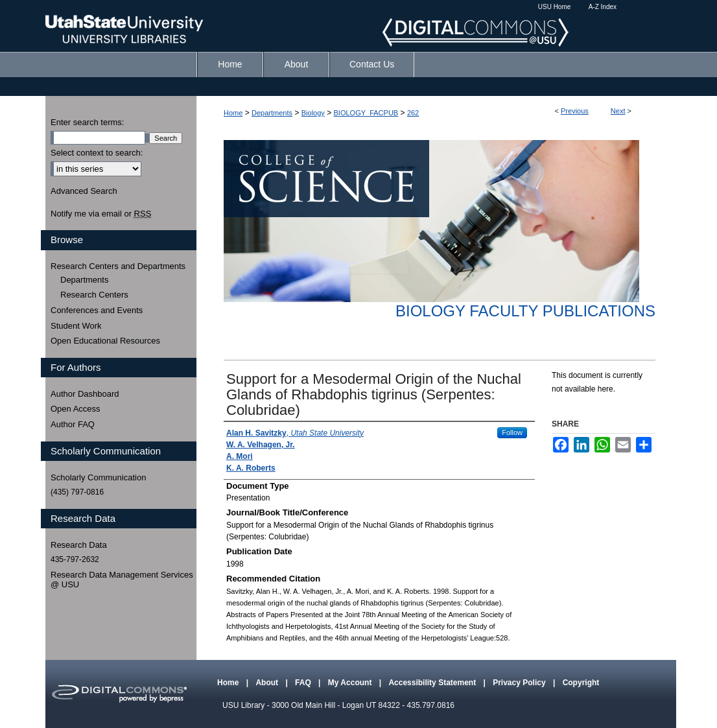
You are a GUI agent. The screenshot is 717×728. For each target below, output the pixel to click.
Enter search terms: (87, 122)
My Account (351, 683)
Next (618, 111)
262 (413, 113)
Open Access (76, 409)
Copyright (581, 683)
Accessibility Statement (433, 683)
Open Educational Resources (105, 341)
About (268, 683)
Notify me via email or (101, 214)
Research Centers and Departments (118, 266)
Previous (575, 111)
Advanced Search (84, 191)
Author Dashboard (85, 394)
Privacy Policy (520, 683)
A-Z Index (603, 7)
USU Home (555, 7)
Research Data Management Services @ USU (122, 580)
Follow (512, 432)
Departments (272, 113)
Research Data (79, 545)
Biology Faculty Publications (525, 311)
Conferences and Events (97, 310)
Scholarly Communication (98, 477)
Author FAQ (73, 424)
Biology (313, 113)
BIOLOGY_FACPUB (366, 113)
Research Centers (94, 295)
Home (233, 113)
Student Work (76, 326)
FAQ (304, 683)
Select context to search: (97, 153)
